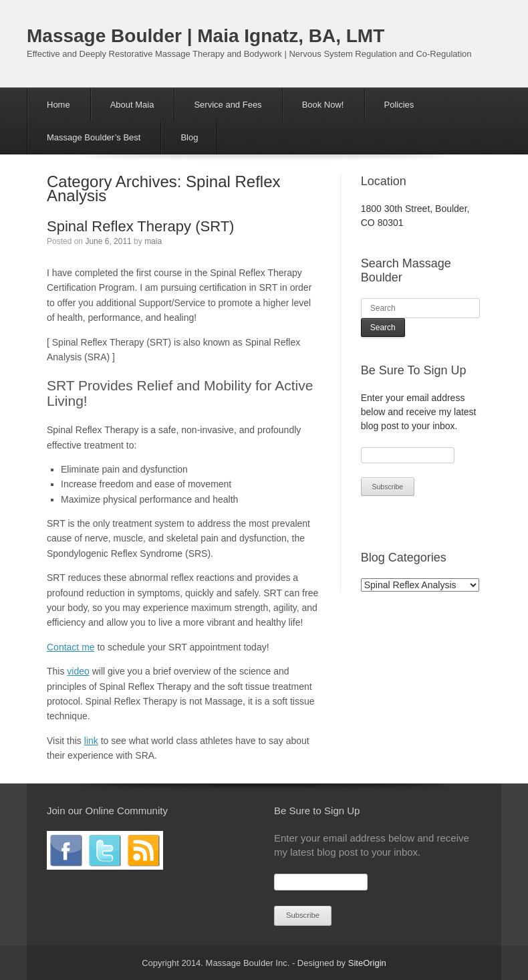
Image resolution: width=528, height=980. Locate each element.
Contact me (71, 647)
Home (58, 105)
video (78, 671)
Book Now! (323, 105)
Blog (189, 137)
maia (153, 241)
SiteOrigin (367, 963)
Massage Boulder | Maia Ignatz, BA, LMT (206, 36)
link (91, 741)
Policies (399, 105)
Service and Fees (228, 105)
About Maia (132, 105)
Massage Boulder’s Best (94, 137)
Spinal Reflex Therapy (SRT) (140, 226)
